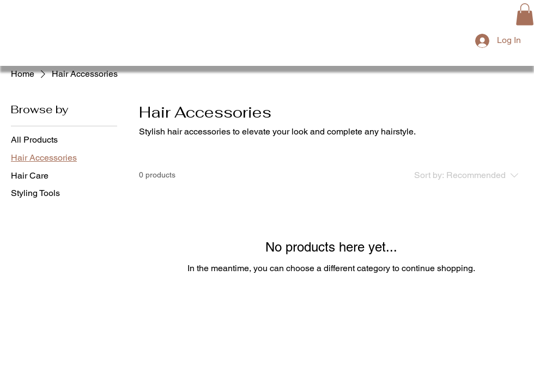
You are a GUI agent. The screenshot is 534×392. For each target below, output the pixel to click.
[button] (525, 14)
